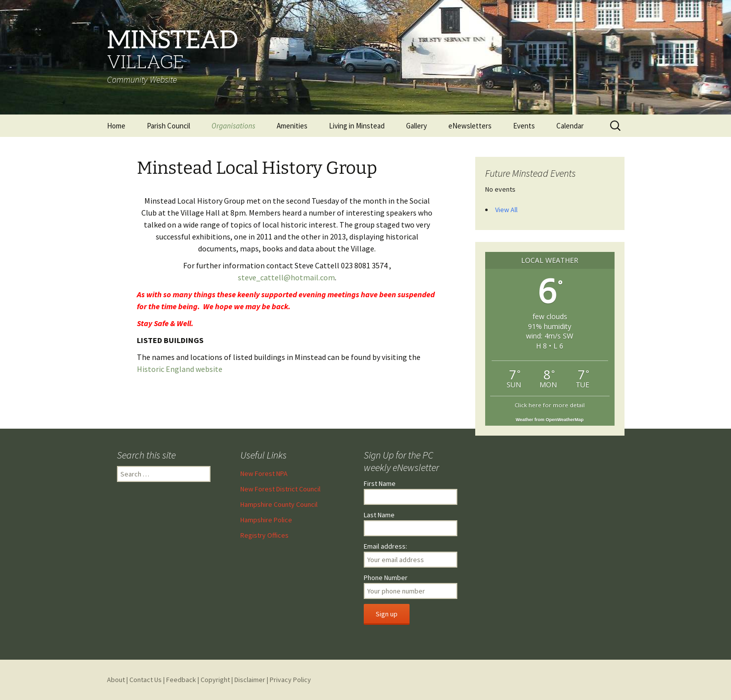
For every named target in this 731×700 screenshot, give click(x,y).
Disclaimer (250, 680)
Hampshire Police (266, 520)
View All (506, 210)
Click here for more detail (550, 405)
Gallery (417, 126)
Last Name (379, 515)
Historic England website (180, 369)
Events (524, 126)
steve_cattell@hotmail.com (286, 277)
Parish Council (168, 126)
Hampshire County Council (279, 504)
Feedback (181, 680)
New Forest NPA (264, 473)
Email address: (385, 546)
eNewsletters (470, 126)
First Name (380, 483)
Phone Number (386, 578)
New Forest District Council (280, 489)
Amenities (292, 126)
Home (116, 126)
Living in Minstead (357, 126)
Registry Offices (264, 535)
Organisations (233, 126)
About (116, 680)
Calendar (570, 126)
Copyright (215, 680)
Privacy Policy (290, 680)
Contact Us (146, 680)
